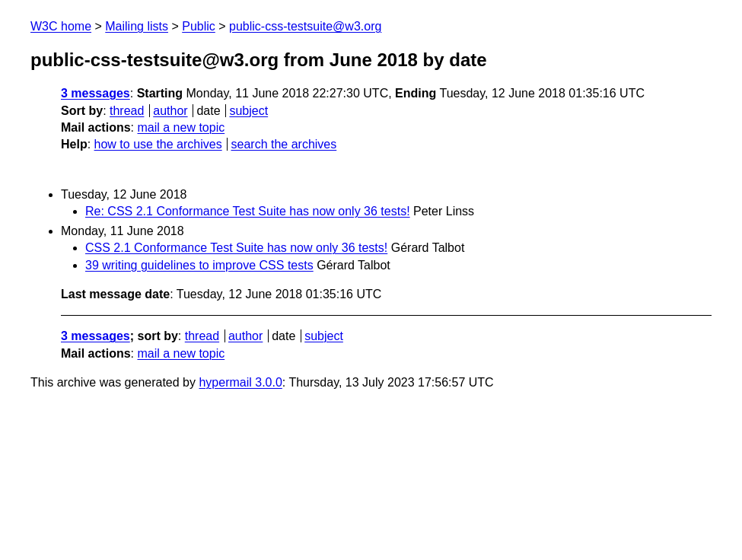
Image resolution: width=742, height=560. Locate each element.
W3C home (61, 26)
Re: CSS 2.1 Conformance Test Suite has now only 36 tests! (248, 211)
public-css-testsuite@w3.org (305, 26)
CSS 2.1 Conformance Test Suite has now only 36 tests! (236, 248)
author (170, 111)
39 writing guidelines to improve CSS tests (199, 265)
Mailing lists (137, 26)
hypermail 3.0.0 (240, 382)
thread (127, 111)
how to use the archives (158, 144)
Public (199, 26)
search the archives (284, 144)
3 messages (96, 93)
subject (248, 111)
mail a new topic (181, 127)
